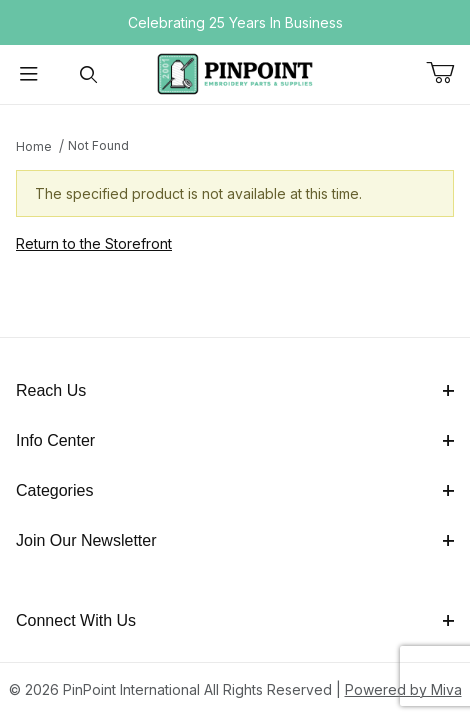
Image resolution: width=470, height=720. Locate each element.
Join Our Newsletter (235, 540)
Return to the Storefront (94, 243)
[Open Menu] (29, 74)
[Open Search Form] (88, 74)
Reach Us (235, 390)
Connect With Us (235, 620)
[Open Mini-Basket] (448, 73)
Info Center (235, 440)
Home (34, 146)
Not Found (98, 145)
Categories (235, 490)
